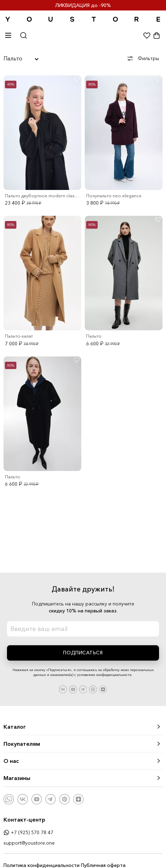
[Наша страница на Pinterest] (93, 689)
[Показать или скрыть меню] (10, 37)
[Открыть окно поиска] (24, 36)
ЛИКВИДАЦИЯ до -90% (83, 5)
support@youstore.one (29, 843)
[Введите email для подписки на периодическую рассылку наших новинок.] (83, 629)
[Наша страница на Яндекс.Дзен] (103, 689)
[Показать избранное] (147, 37)
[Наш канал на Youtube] (73, 689)
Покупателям (82, 744)
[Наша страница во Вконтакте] (63, 689)
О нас (82, 761)
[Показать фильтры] (145, 58)
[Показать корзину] (157, 37)
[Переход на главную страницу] (83, 19)
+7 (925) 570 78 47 (28, 832)
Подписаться (83, 653)
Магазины (82, 778)
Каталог (82, 727)
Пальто (21, 58)
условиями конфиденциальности (104, 675)
